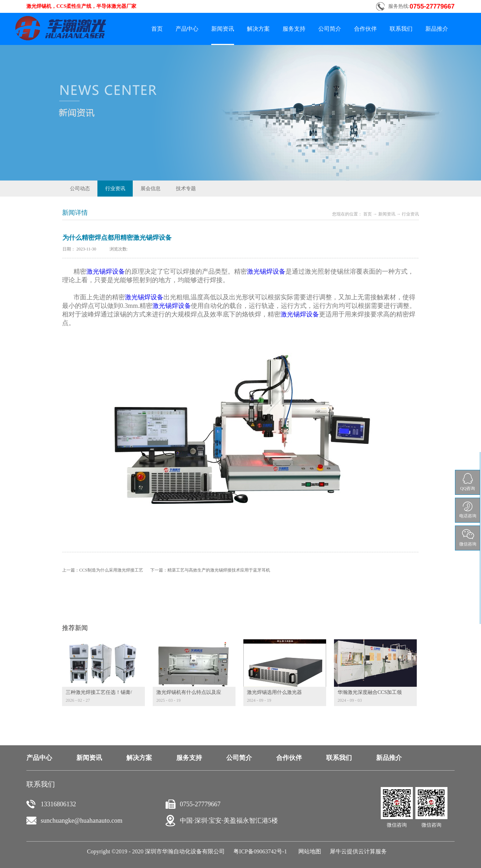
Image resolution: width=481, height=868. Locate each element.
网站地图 (308, 851)
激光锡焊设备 (106, 271)
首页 (157, 29)
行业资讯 (410, 214)
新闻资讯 (387, 214)
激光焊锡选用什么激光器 (274, 692)
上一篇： (103, 570)
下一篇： (210, 570)
